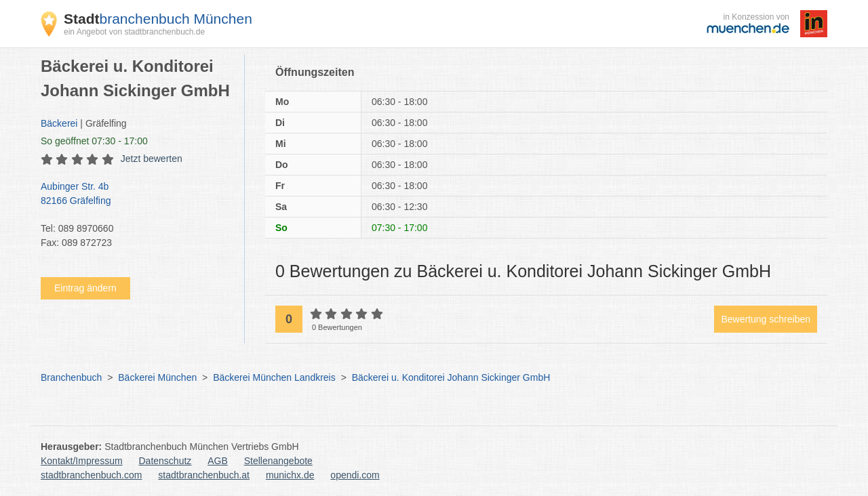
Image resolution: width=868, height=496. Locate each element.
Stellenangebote (278, 461)
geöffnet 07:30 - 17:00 (94, 141)
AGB (218, 461)
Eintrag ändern (85, 288)
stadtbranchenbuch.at (204, 475)
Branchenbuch (71, 377)
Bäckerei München (157, 377)
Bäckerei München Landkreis (274, 377)
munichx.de (290, 475)
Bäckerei (59, 123)
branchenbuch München (158, 19)
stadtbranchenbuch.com (91, 475)
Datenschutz (165, 461)
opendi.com (355, 475)
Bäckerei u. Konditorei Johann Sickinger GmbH (451, 377)
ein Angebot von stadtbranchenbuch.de (134, 32)
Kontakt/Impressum (82, 461)
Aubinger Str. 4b (136, 194)
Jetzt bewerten (152, 159)
